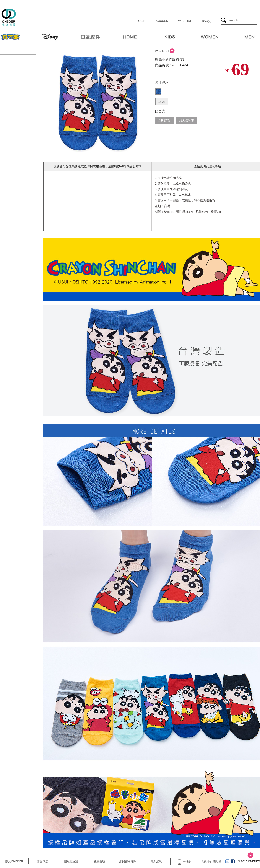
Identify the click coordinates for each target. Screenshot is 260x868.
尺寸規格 (162, 83)
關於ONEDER (14, 861)
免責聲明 (99, 861)
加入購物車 (187, 121)
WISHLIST (162, 51)
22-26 (162, 102)
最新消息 (156, 861)
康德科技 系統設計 (212, 862)
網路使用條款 (128, 861)
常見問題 (43, 861)
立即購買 (164, 121)
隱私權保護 (71, 861)
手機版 (185, 861)
